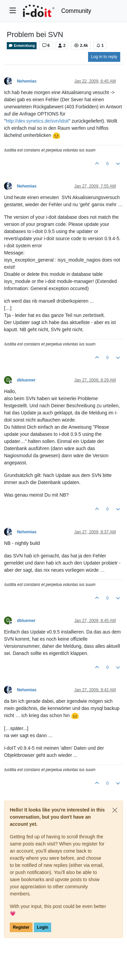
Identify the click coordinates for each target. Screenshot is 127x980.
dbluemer (26, 380)
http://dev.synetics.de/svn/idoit (37, 121)
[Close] (115, 810)
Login (43, 927)
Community (76, 11)
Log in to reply (104, 57)
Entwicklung (22, 46)
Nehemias (27, 81)
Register (21, 927)
